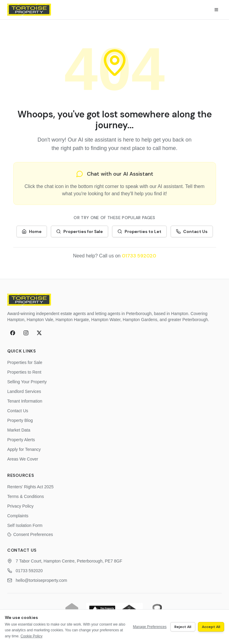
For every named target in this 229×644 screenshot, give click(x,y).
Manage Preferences (150, 627)
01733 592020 (139, 256)
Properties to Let (139, 231)
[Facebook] (13, 333)
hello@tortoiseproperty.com (41, 580)
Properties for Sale (80, 231)
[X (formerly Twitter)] (39, 333)
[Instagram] (26, 333)
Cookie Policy (32, 636)
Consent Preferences (30, 534)
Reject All (183, 627)
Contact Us (192, 231)
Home (32, 231)
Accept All (211, 627)
